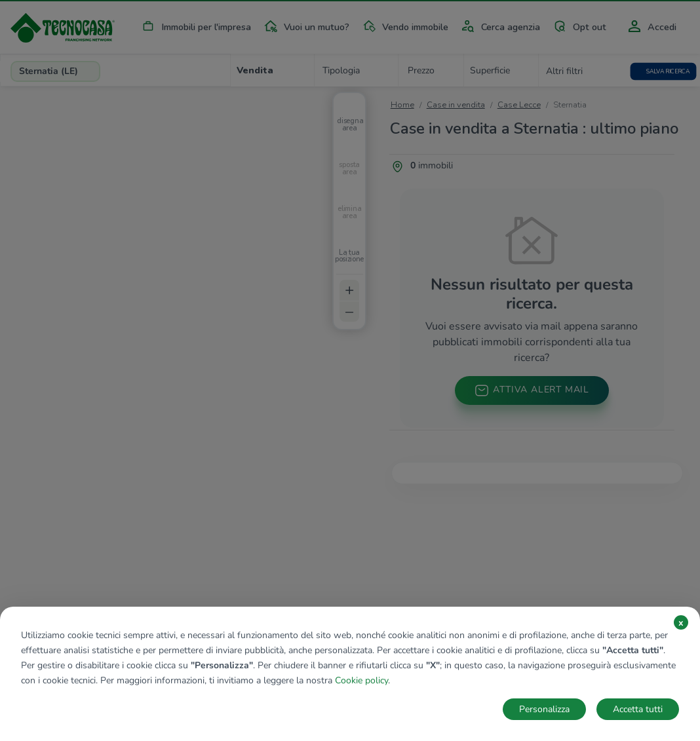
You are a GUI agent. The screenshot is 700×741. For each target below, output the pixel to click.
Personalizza (544, 709)
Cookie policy (361, 680)
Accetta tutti (638, 709)
